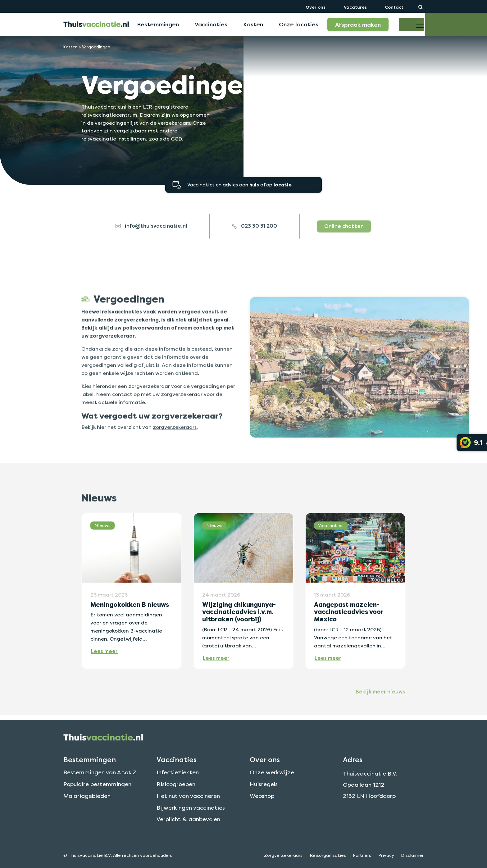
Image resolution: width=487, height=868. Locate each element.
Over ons (316, 7)
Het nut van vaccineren (188, 816)
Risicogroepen (176, 805)
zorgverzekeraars (175, 445)
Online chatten (344, 245)
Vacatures (355, 7)
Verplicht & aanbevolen (188, 840)
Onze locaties (299, 24)
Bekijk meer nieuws (380, 710)
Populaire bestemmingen (97, 805)
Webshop (262, 816)
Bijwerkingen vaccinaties (191, 828)
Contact (394, 7)
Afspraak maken (358, 25)
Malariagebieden (87, 816)
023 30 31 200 (255, 245)
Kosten (253, 24)
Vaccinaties (211, 24)
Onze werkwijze (272, 793)
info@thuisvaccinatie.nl (151, 245)
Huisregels (264, 805)
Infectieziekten (178, 793)
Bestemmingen (158, 24)
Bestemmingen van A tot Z (100, 793)
